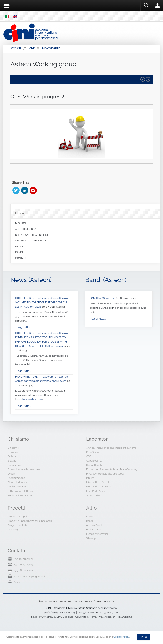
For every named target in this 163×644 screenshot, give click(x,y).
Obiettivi (12, 456)
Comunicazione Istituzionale (24, 469)
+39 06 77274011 (24, 570)
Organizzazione (16, 478)
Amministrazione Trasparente (55, 601)
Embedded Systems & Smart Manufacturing (112, 469)
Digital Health (94, 465)
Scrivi (17, 582)
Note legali (118, 601)
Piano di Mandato (18, 482)
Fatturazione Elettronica (21, 491)
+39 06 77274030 (24, 559)
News (89, 517)
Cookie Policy (102, 601)
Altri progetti (15, 530)
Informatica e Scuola (98, 482)
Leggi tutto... (24, 327)
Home (31, 48)
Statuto (12, 461)
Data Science (94, 452)
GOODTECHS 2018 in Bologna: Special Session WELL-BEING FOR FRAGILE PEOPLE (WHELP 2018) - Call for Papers (42, 302)
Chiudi (144, 637)
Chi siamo (13, 448)
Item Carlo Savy (95, 491)
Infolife (90, 478)
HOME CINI (15, 48)
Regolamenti (15, 465)
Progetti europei (17, 517)
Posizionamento (17, 487)
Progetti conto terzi (19, 525)
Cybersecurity (94, 461)
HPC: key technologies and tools (105, 474)
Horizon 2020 (94, 530)
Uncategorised (50, 48)
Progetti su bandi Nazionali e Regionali (30, 521)
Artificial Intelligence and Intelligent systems (111, 448)
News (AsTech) (31, 280)
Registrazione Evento (20, 495)
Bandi (89, 521)
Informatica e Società (98, 487)
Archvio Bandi (94, 525)
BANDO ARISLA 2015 (102, 298)
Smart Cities (93, 495)
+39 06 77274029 (24, 564)
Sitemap (91, 538)
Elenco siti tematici (97, 534)
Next (148, 79)
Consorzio (14, 452)
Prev (143, 79)
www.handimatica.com (29, 399)
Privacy (88, 601)
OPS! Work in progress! (37, 97)
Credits (78, 601)
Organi (11, 474)
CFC (89, 456)
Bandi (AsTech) (106, 280)
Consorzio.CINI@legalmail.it (30, 577)
